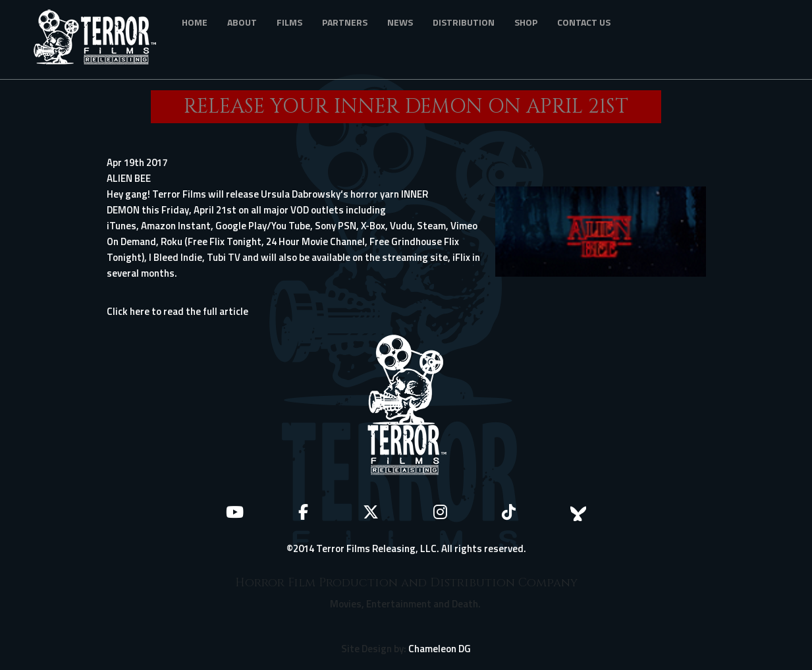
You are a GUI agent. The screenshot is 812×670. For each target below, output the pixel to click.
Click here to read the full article (177, 311)
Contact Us (584, 22)
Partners (345, 22)
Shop (526, 22)
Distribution (464, 22)
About (242, 22)
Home (195, 22)
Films (289, 22)
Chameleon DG (440, 649)
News (400, 22)
